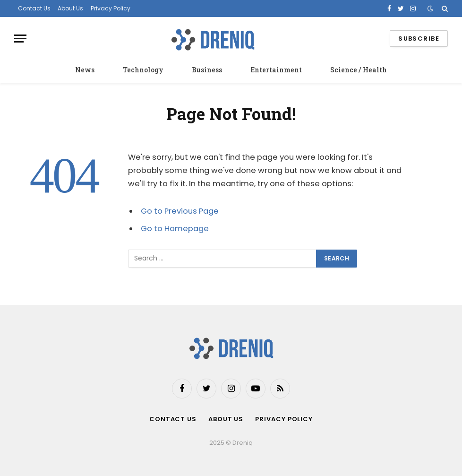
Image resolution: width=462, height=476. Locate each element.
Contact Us (34, 8)
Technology (143, 70)
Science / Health (359, 70)
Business (207, 70)
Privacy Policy (111, 8)
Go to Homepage (175, 229)
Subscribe (419, 39)
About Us (70, 8)
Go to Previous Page (180, 211)
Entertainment (276, 70)
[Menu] (20, 39)
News (85, 70)
